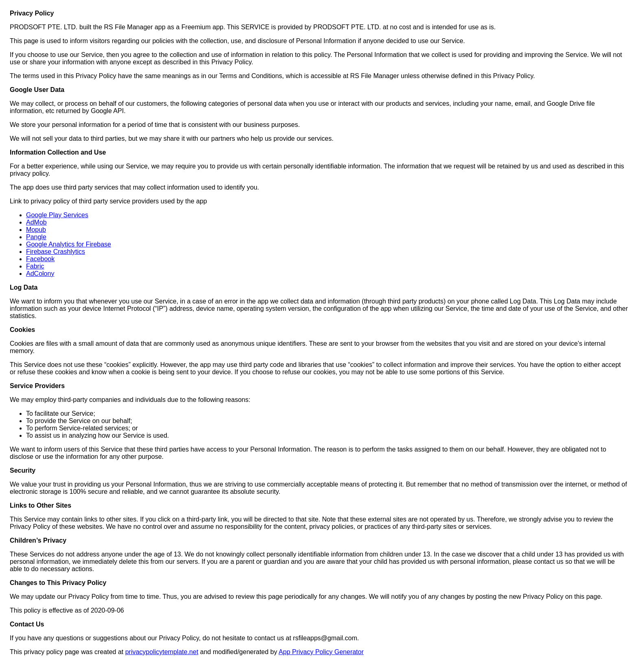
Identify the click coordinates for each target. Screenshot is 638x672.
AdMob (36, 222)
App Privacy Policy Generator (321, 652)
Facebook (40, 259)
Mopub (36, 230)
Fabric (35, 266)
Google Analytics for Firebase (69, 244)
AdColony (40, 274)
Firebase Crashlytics (56, 252)
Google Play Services (57, 215)
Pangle (36, 237)
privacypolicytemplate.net (162, 652)
